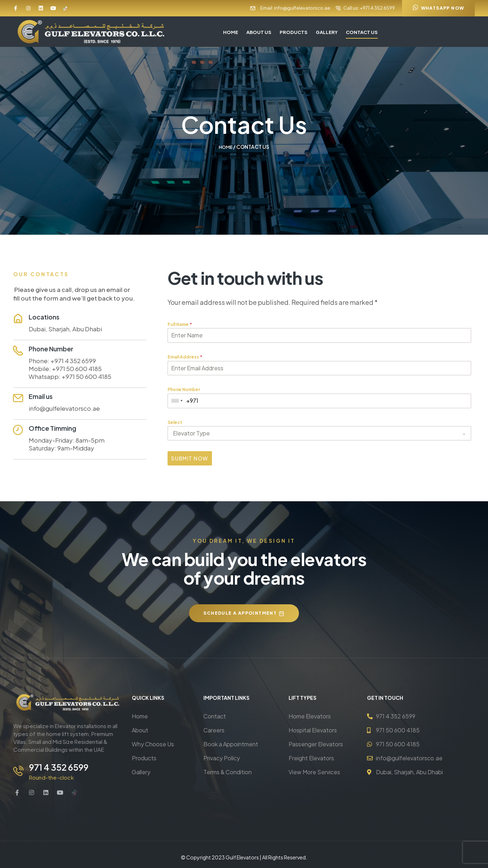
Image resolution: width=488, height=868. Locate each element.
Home (226, 147)
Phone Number (184, 389)
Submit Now (190, 458)
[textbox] (313, 433)
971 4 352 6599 (57, 763)
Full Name (180, 324)
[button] (438, 8)
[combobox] (177, 401)
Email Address (185, 357)
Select (175, 422)
